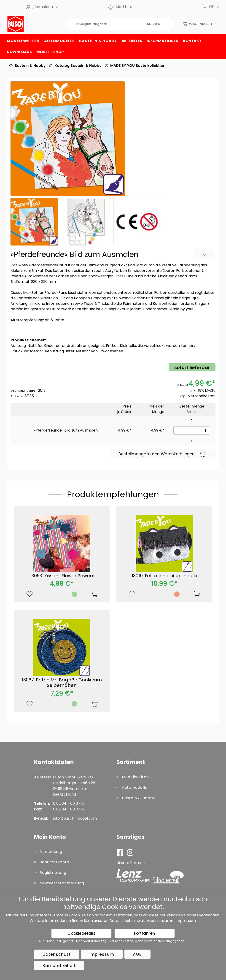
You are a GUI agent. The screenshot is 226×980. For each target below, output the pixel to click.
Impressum (186, 921)
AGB (137, 954)
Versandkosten (202, 396)
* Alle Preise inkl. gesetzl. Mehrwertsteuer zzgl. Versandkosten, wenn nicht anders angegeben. (111, 941)
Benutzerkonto (54, 862)
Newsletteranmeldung (62, 883)
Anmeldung (51, 852)
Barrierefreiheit (59, 966)
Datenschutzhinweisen (130, 921)
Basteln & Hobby (98, 41)
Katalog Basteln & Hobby (78, 66)
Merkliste (120, 7)
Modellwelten (23, 41)
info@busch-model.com (75, 818)
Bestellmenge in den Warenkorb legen (162, 454)
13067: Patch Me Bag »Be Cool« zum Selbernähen (62, 683)
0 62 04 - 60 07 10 (69, 803)
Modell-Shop (50, 52)
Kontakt (192, 41)
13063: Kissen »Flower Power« (62, 576)
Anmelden (48, 7)
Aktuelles (132, 41)
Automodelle (59, 41)
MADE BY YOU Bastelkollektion (138, 66)
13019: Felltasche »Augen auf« (164, 576)
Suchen (154, 24)
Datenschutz (57, 954)
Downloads (19, 52)
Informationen (163, 41)
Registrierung (53, 873)
